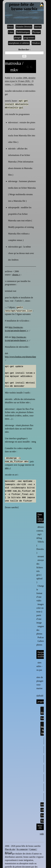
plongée (18, 38)
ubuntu (15, 275)
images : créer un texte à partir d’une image (41, 613)
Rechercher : (24, 50)
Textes (44, 815)
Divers (10, 27)
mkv (7, 468)
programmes (29, 38)
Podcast (41, 637)
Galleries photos (41, 643)
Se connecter (22, 849)
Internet (38, 27)
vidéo (42, 834)
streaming (42, 556)
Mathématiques (23, 32)
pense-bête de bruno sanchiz (26, 7)
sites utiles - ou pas (39, 666)
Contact (33, 849)
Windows (36, 43)
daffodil (40, 694)
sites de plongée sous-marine (40, 681)
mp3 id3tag (39, 536)
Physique (36, 32)
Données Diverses (24, 27)
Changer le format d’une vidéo (41, 593)
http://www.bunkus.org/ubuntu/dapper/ (22, 357)
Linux (11, 32)
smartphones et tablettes (19, 43)
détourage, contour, (42, 529)
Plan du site (10, 849)
